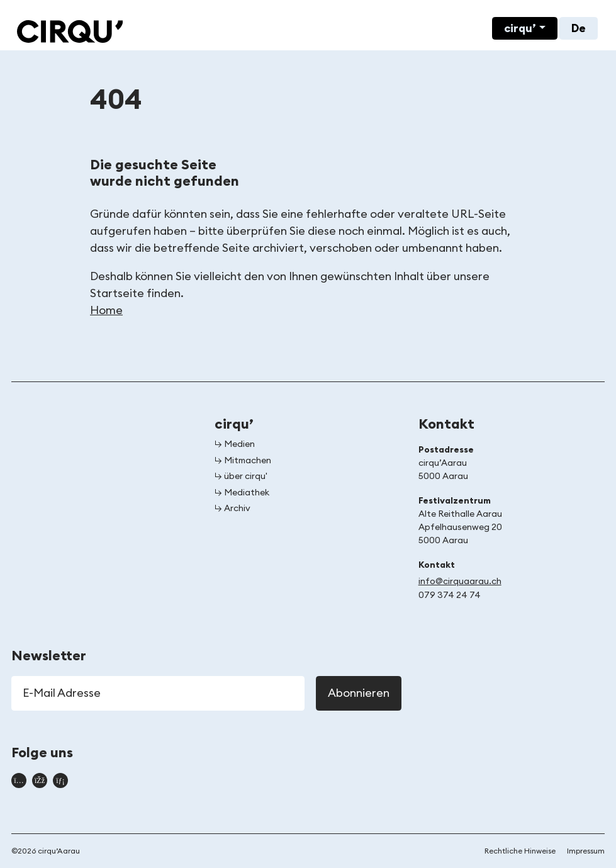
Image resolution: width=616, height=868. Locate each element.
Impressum (586, 851)
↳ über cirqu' (241, 476)
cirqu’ (520, 28)
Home (106, 310)
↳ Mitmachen (243, 461)
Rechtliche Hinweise (520, 851)
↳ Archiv (232, 509)
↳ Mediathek (242, 493)
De (579, 28)
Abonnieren (359, 693)
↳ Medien (235, 444)
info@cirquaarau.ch (460, 582)
